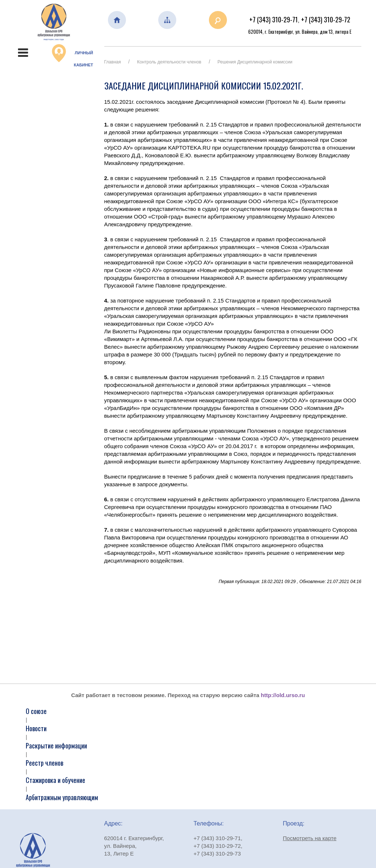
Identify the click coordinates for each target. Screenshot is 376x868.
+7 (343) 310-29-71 (274, 19)
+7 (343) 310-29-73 (217, 854)
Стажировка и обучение (55, 780)
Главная (113, 62)
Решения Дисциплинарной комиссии (255, 62)
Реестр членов (44, 763)
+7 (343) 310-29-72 (326, 19)
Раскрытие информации (56, 746)
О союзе (36, 711)
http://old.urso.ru (283, 695)
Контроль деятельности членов (169, 62)
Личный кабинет (73, 56)
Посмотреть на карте (310, 838)
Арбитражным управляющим (62, 797)
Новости (36, 728)
